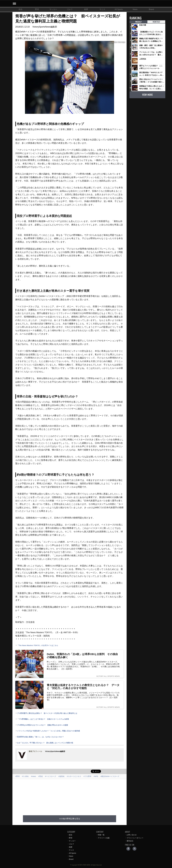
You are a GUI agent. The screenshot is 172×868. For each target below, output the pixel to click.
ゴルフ (70, 9)
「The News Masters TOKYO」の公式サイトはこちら (37, 645)
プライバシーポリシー (135, 838)
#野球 (17, 776)
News (135, 9)
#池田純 (61, 776)
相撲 (86, 9)
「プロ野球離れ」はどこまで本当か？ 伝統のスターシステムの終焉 (42, 719)
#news (33, 776)
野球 (37, 9)
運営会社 (130, 841)
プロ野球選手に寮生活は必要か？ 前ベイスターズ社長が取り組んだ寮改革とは (46, 713)
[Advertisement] (70, 796)
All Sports (119, 9)
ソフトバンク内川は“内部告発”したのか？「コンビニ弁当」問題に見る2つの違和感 (48, 731)
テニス (102, 9)
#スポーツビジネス (74, 776)
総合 (21, 9)
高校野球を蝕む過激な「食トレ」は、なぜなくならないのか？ (40, 737)
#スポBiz (25, 776)
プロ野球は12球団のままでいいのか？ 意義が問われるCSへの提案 (42, 725)
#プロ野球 (87, 776)
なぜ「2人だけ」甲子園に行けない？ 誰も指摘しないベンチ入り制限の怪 (44, 743)
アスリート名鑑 (104, 838)
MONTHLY (156, 22)
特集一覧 (101, 835)
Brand (151, 9)
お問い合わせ (132, 835)
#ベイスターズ (51, 776)
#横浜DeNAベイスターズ (110, 776)
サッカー (53, 9)
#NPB (96, 776)
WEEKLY (138, 22)
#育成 (40, 776)
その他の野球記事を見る (70, 819)
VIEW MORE (147, 95)
